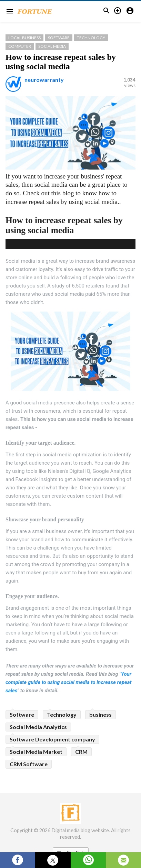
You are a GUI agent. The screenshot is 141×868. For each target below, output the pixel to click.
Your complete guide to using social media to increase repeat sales (68, 682)
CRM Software (29, 764)
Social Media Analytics (38, 727)
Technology (91, 38)
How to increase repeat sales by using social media (61, 62)
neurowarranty (44, 80)
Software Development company (52, 739)
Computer (20, 46)
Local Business (24, 38)
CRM (81, 752)
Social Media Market (36, 752)
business (100, 714)
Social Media (52, 46)
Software (59, 38)
